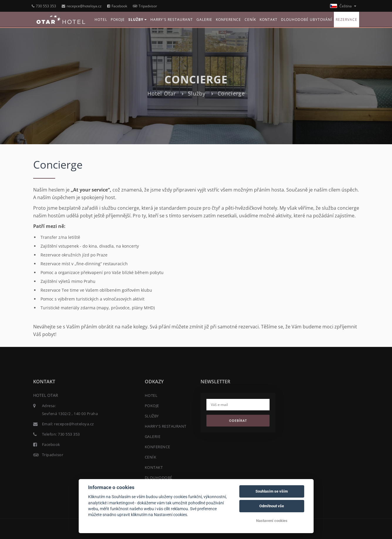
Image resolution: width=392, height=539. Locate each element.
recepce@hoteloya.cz (82, 6)
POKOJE (118, 20)
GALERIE (204, 20)
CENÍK (250, 20)
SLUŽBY (138, 20)
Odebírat (238, 420)
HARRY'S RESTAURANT (172, 20)
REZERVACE (346, 20)
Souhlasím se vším (272, 491)
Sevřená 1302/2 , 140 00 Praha (70, 414)
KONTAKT (269, 20)
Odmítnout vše (272, 506)
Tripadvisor (145, 6)
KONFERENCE (228, 20)
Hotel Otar (162, 93)
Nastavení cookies (272, 521)
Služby (197, 93)
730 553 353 (44, 6)
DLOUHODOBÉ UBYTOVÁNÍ (307, 20)
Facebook (117, 6)
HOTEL (101, 20)
